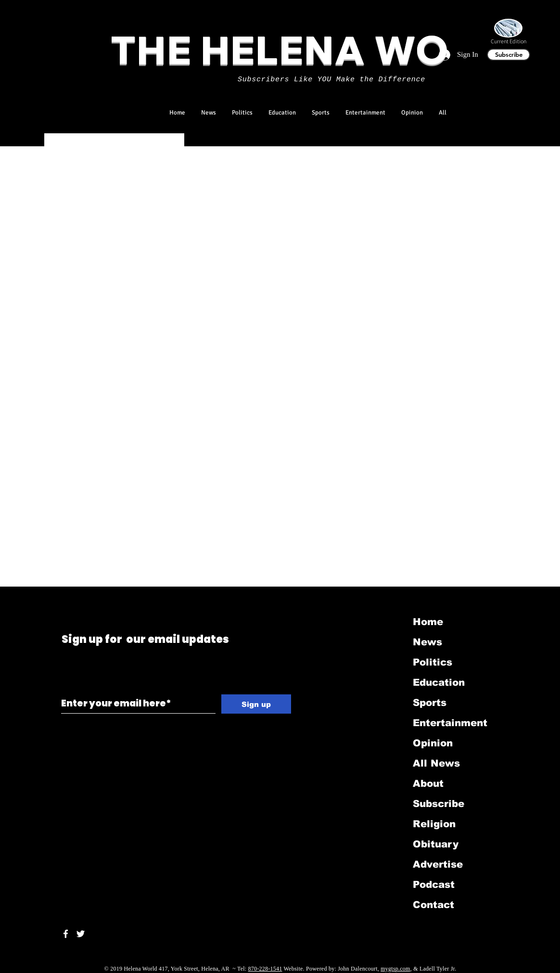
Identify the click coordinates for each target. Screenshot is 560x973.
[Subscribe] (509, 55)
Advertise (438, 864)
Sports (430, 703)
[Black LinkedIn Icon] (77, 599)
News (427, 642)
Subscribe (439, 804)
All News (436, 763)
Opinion (433, 743)
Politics (433, 662)
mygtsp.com (395, 969)
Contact (433, 905)
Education (439, 682)
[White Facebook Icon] (66, 934)
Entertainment (450, 723)
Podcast (434, 884)
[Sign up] (256, 704)
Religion (434, 824)
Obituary (436, 844)
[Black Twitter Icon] (63, 599)
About (428, 783)
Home (428, 622)
